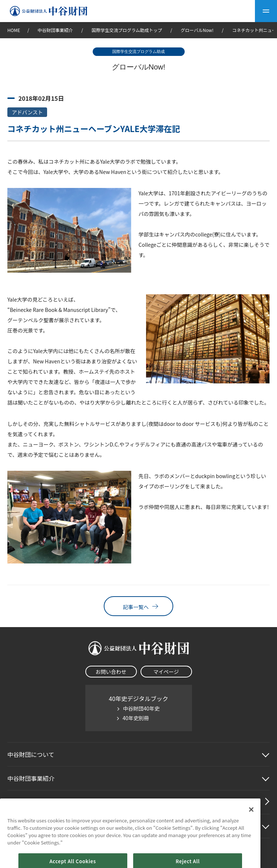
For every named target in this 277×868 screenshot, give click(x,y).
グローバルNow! (197, 30)
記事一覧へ (138, 606)
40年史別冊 (136, 718)
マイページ (166, 672)
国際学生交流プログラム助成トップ (127, 30)
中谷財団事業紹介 (56, 30)
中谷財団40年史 (141, 708)
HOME (14, 30)
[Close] (251, 821)
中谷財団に (31, 754)
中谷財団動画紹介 (31, 802)
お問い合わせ (111, 672)
